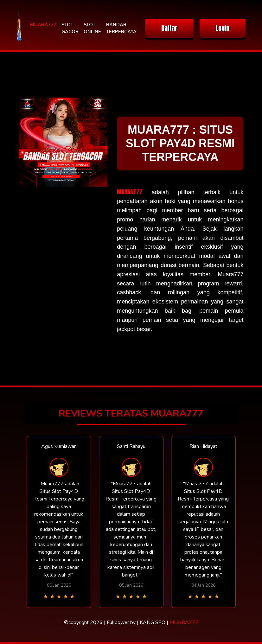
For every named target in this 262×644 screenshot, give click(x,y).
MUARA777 (43, 25)
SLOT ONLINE (92, 28)
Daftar (169, 28)
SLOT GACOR (70, 28)
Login (222, 28)
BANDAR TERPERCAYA (121, 28)
